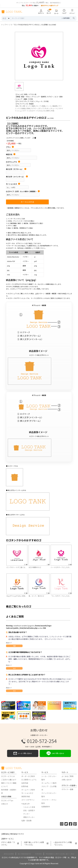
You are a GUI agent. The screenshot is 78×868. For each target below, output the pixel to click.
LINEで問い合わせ (55, 753)
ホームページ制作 (28, 790)
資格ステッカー (29, 817)
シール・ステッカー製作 (49, 778)
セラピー (34, 108)
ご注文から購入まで (9, 780)
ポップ (41, 108)
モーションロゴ (13, 184)
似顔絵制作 (46, 807)
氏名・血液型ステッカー (29, 812)
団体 (28, 108)
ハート (49, 106)
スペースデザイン (28, 800)
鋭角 (44, 106)
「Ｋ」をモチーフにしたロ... (60, 596)
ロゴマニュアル (13, 162)
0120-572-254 (39, 741)
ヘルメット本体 (29, 807)
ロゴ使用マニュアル (29, 780)
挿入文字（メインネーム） (17, 177)
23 (26, 564)
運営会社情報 (9, 854)
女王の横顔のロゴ (35, 567)
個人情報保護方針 (24, 854)
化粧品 (23, 108)
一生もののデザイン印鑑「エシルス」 (65, 843)
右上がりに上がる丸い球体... (16, 596)
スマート (26, 111)
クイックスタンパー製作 (49, 795)
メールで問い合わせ (23, 753)
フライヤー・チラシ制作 (49, 801)
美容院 (55, 106)
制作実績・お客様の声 (9, 791)
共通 (14, 646)
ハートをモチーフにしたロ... (60, 567)
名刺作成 (25, 783)
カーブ (39, 106)
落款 (33, 106)
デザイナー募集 (67, 789)
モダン (47, 108)
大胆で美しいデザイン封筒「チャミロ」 (36, 843)
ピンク (28, 106)
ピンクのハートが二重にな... (16, 567)
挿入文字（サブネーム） (16, 169)
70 (48, 593)
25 (70, 593)
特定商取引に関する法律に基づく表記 (60, 854)
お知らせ (5, 804)
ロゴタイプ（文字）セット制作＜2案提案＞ (23, 191)
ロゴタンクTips (7, 800)
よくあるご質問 (67, 776)
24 (70, 564)
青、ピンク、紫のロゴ (36, 596)
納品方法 (11, 154)
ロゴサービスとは (8, 776)
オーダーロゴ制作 (28, 776)
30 (26, 593)
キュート (54, 108)
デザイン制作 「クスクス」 (10, 843)
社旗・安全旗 (26, 820)
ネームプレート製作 (49, 783)
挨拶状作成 (26, 796)
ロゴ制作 (47, 111)
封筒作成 (25, 786)
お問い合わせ (67, 780)
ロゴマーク (34, 111)
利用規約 (38, 854)
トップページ (6, 25)
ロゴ (41, 111)
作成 (53, 111)
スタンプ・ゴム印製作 (49, 788)
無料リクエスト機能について (9, 785)
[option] (39, 56)
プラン (10, 147)
